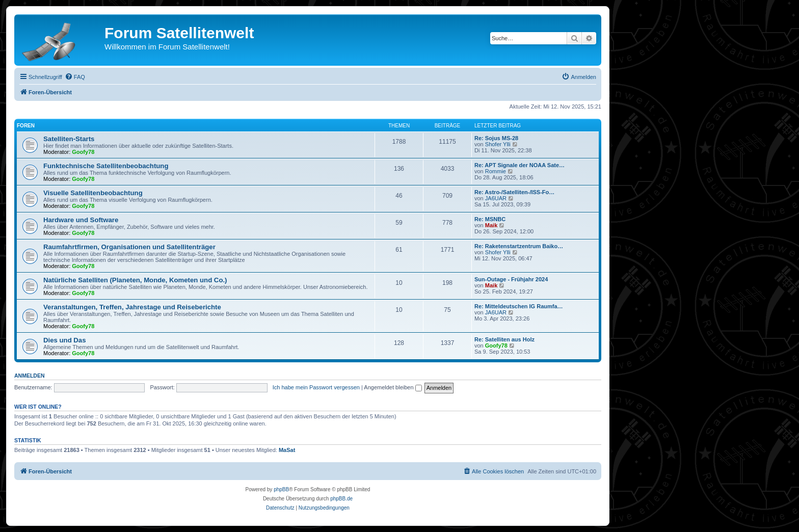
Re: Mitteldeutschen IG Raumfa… (519, 306)
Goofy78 (83, 152)
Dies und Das (65, 340)
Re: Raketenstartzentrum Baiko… (519, 246)
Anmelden (30, 376)
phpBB (281, 489)
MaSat (287, 450)
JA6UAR (496, 198)
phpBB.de (341, 499)
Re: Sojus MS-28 (496, 138)
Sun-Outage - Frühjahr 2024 (511, 279)
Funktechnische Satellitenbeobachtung (106, 166)
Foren (26, 126)
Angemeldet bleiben (393, 387)
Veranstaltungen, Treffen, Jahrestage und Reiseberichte (132, 307)
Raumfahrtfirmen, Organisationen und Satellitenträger (129, 247)
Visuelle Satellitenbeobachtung (93, 193)
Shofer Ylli (498, 144)
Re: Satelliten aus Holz (504, 339)
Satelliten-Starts (69, 139)
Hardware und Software (81, 220)
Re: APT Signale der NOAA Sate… (520, 165)
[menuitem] (75, 77)
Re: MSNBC (490, 219)
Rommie (496, 171)
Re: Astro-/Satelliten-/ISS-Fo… (514, 192)
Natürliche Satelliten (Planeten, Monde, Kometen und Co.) (135, 280)
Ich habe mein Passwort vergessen (316, 387)
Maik (491, 225)
